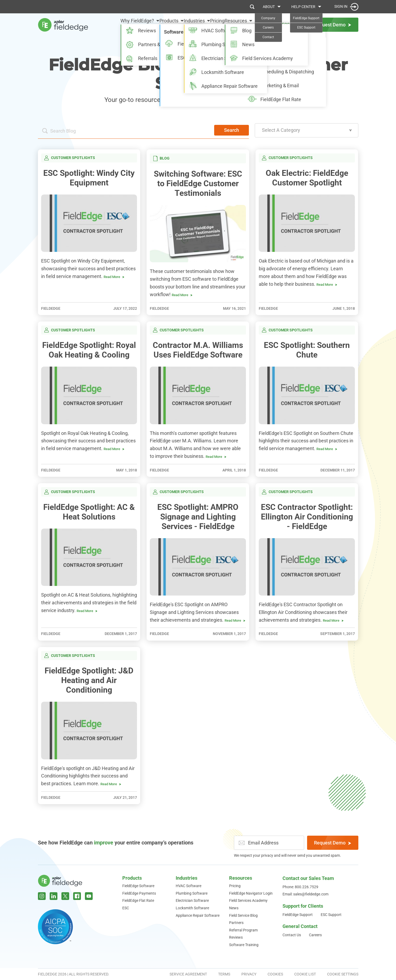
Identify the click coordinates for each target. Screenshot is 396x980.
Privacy (249, 974)
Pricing (211, 24)
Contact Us (292, 935)
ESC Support (331, 915)
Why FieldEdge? (111, 24)
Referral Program (243, 930)
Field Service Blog (243, 915)
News (234, 908)
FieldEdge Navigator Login (251, 893)
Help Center (303, 7)
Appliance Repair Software (198, 915)
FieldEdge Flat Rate (138, 900)
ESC (126, 908)
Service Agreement (188, 974)
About (269, 7)
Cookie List (305, 974)
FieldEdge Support (298, 915)
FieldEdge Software (138, 886)
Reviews (236, 937)
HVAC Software (189, 886)
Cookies (275, 974)
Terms (224, 974)
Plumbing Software (192, 893)
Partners (236, 923)
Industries (181, 24)
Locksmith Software (192, 908)
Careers (315, 935)
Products (149, 24)
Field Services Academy (248, 900)
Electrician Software (192, 900)
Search (232, 130)
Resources (236, 24)
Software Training (244, 945)
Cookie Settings (343, 974)
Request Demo (333, 843)
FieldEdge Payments (139, 893)
